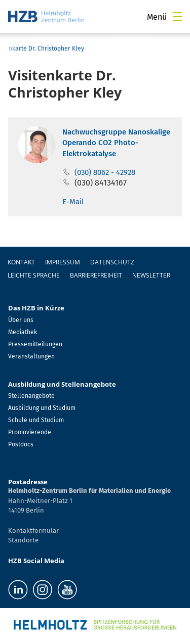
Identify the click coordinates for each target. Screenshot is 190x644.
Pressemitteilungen (35, 344)
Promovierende (30, 432)
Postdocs (21, 444)
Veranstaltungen (31, 356)
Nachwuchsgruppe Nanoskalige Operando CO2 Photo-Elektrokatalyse (116, 143)
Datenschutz (112, 262)
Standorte (23, 540)
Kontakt (21, 262)
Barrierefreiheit (96, 275)
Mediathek (23, 332)
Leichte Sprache (34, 275)
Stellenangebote (31, 396)
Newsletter (151, 275)
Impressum (63, 262)
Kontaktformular (33, 531)
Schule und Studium (36, 420)
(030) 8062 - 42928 (105, 172)
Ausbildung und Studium (42, 408)
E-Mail (73, 202)
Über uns (21, 320)
